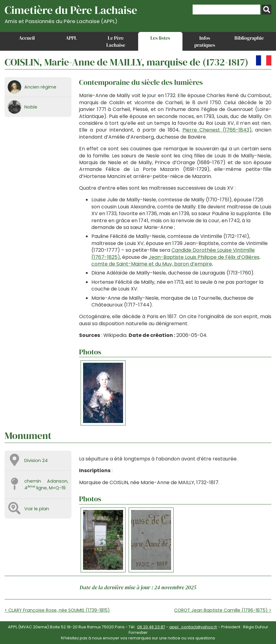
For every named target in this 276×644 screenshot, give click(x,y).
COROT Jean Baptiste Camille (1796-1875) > (223, 610)
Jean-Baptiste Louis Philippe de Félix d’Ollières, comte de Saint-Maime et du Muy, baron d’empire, (176, 261)
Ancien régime (40, 87)
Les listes (160, 38)
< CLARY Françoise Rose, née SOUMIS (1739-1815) (57, 610)
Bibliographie (249, 38)
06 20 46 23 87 (151, 627)
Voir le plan (37, 509)
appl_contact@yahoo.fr (193, 627)
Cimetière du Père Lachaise (71, 13)
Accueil (27, 38)
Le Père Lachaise (116, 41)
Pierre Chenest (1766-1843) (217, 130)
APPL (71, 38)
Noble (31, 107)
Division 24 (36, 460)
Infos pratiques (205, 41)
